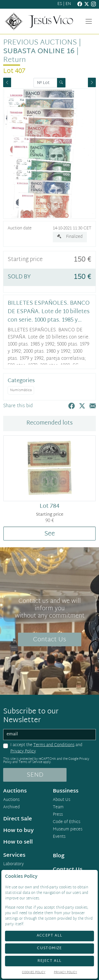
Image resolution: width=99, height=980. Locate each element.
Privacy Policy (23, 752)
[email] (49, 735)
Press (58, 815)
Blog (59, 856)
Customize (49, 948)
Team (58, 807)
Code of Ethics (67, 822)
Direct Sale (18, 819)
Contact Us (49, 640)
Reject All (50, 961)
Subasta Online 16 (39, 51)
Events (59, 837)
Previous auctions (40, 43)
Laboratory (13, 864)
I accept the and (46, 748)
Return (15, 60)
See (50, 534)
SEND (35, 775)
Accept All (50, 936)
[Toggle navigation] (89, 21)
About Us (62, 800)
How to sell (18, 842)
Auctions (11, 800)
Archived (11, 807)
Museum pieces (68, 830)
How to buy (18, 831)
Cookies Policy (34, 973)
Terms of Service (30, 762)
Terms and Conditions (54, 745)
